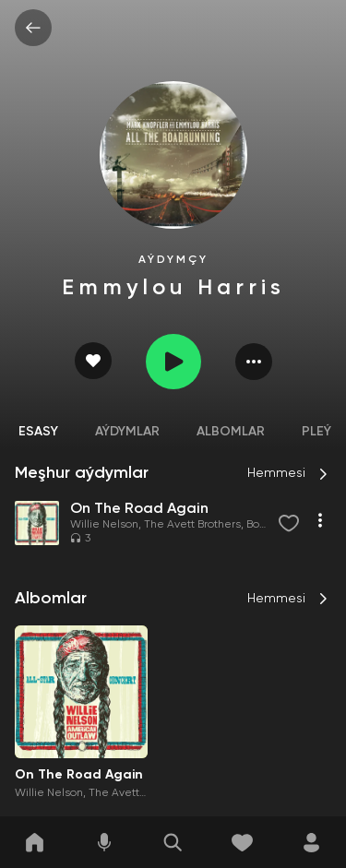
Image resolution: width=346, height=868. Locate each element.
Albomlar (231, 432)
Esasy (38, 432)
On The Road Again (79, 775)
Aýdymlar (127, 432)
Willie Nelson (104, 525)
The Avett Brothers (192, 525)
